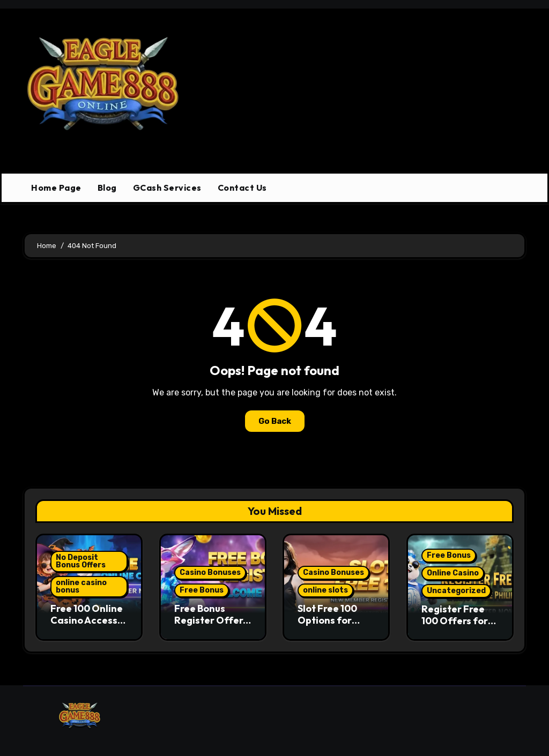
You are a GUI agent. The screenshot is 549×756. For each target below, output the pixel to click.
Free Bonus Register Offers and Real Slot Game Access (211, 626)
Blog (107, 188)
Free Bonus (202, 590)
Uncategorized (456, 591)
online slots (325, 590)
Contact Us (242, 188)
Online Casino (453, 573)
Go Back (275, 421)
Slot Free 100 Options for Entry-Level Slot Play (335, 626)
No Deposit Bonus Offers (81, 561)
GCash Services (167, 188)
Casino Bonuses (210, 572)
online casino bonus (81, 586)
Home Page (56, 188)
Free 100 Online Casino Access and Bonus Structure (87, 626)
